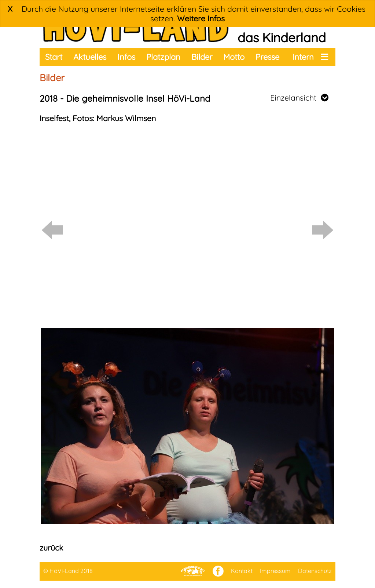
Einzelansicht (299, 98)
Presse (267, 57)
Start (54, 57)
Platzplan (163, 57)
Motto (234, 57)
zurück (51, 548)
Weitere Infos (201, 18)
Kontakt (242, 571)
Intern (303, 57)
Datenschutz (315, 571)
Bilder (202, 57)
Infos (126, 57)
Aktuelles (90, 57)
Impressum (275, 571)
